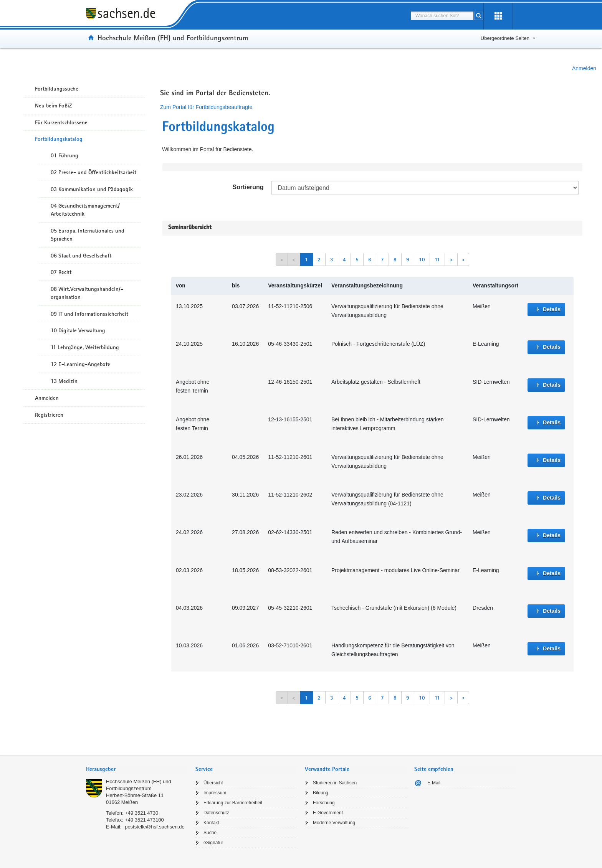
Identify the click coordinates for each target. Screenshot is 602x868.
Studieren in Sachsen (335, 783)
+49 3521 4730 (141, 813)
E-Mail (434, 783)
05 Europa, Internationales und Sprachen (88, 235)
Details (552, 309)
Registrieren (49, 415)
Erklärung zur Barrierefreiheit (233, 803)
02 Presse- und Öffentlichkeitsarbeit (93, 172)
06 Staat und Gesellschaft (81, 256)
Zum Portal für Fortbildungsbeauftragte (206, 107)
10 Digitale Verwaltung (78, 330)
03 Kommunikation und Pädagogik (92, 189)
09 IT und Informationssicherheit (89, 314)
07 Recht (61, 272)
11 (437, 259)
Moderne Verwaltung (334, 823)
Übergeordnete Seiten (505, 38)
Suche (210, 833)
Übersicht (213, 783)
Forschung (324, 803)
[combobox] (442, 16)
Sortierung (248, 187)
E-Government (328, 813)
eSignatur (213, 843)
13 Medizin (64, 381)
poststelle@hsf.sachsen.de (155, 827)
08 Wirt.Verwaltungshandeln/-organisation (87, 293)
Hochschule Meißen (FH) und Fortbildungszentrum (173, 38)
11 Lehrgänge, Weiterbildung (85, 347)
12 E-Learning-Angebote (80, 364)
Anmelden (584, 68)
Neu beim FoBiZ (54, 106)
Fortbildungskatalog (59, 139)
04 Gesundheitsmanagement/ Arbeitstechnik (85, 210)
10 (422, 259)
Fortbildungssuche (57, 89)
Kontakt (211, 823)
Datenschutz (216, 813)
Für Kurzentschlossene (61, 122)
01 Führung (64, 155)
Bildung (321, 793)
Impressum (215, 793)
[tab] (137, 770)
